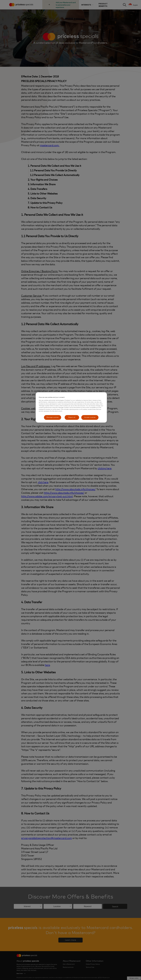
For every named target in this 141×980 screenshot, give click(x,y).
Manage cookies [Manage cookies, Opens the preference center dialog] (52, 417)
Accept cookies (90, 417)
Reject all (72, 417)
